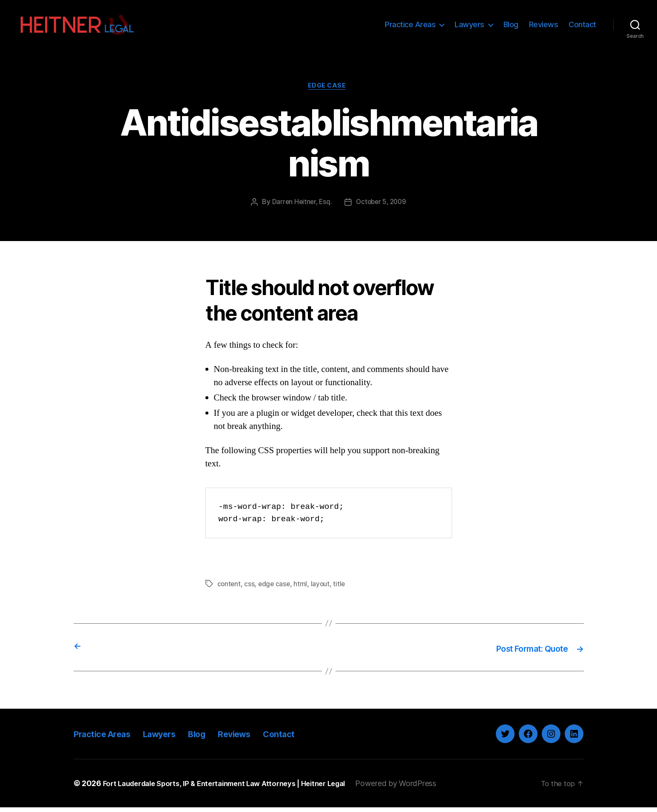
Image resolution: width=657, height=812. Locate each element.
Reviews (544, 27)
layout (322, 590)
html (302, 590)
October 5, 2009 (382, 208)
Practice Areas (410, 27)
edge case (276, 590)
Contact (582, 27)
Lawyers (469, 27)
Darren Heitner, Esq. (300, 208)
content (229, 590)
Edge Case (329, 91)
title (342, 590)
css (250, 590)
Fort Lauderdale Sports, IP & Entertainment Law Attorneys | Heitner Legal (236, 788)
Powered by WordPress (419, 788)
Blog (511, 27)
